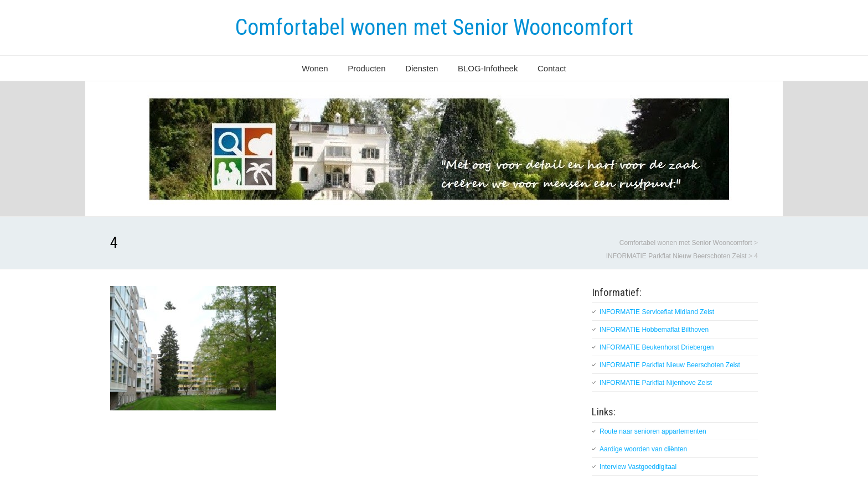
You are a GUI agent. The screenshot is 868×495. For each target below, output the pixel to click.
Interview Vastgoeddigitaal (638, 467)
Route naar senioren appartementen (653, 431)
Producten (366, 68)
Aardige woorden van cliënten (643, 449)
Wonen (315, 68)
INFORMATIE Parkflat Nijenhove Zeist (656, 383)
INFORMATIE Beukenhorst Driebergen (657, 347)
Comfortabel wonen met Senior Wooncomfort (434, 27)
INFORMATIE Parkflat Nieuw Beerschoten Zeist (670, 365)
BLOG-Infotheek (488, 68)
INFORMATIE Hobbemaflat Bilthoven (654, 330)
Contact (552, 68)
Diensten (422, 68)
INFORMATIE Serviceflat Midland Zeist (657, 312)
